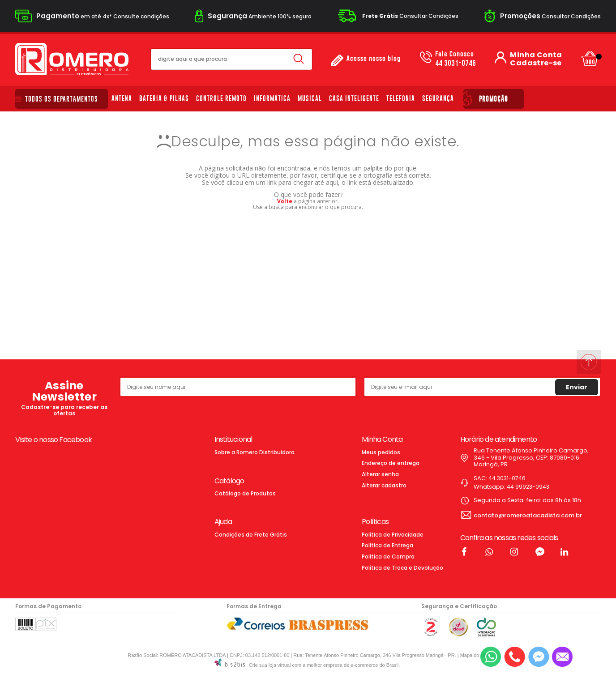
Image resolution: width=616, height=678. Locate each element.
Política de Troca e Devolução (402, 568)
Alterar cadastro (384, 485)
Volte (285, 201)
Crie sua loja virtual (270, 665)
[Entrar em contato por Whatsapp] (491, 657)
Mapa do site (474, 655)
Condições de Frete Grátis (251, 535)
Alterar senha (380, 474)
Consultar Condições (410, 16)
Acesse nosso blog (374, 59)
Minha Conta (536, 55)
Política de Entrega (387, 545)
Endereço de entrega (391, 463)
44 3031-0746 (456, 59)
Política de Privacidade (393, 535)
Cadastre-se (536, 63)
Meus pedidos (381, 452)
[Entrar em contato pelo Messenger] (539, 657)
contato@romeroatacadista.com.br (528, 515)
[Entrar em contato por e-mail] (562, 657)
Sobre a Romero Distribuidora (255, 452)
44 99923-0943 (528, 487)
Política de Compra (388, 556)
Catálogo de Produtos (245, 493)
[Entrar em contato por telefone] (515, 657)
